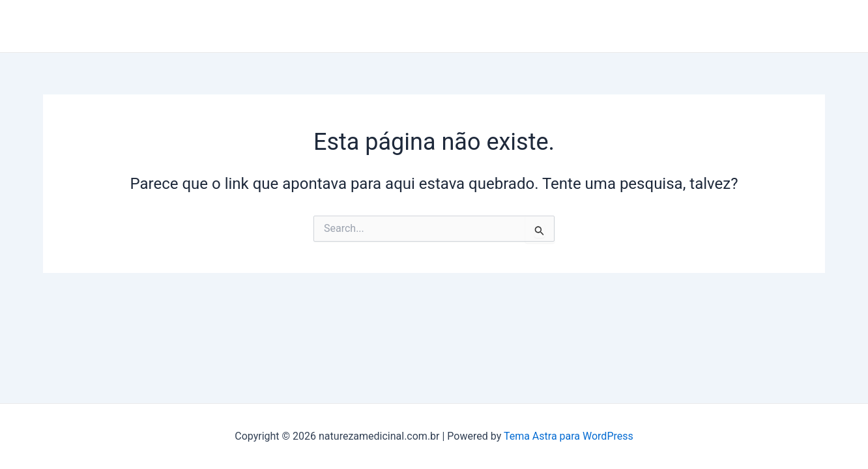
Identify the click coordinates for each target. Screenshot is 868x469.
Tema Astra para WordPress (569, 436)
